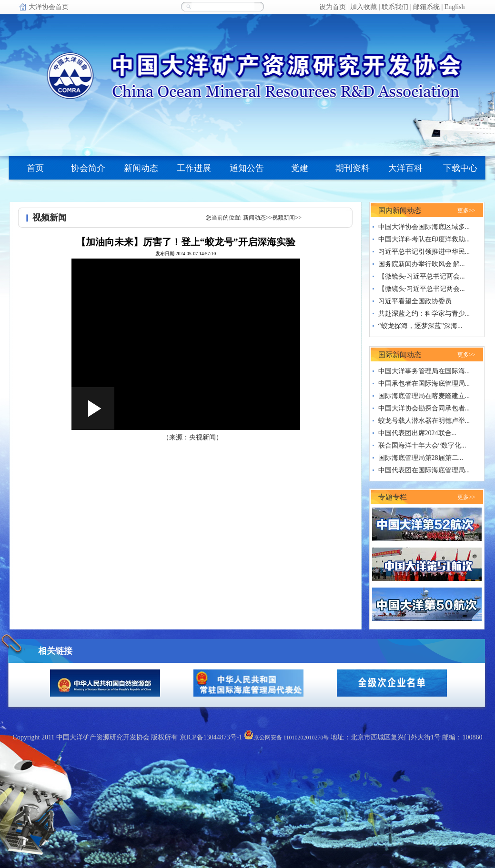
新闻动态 (254, 218)
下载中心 (460, 168)
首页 (35, 168)
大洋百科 (405, 168)
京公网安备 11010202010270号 (287, 738)
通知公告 (247, 168)
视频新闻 (283, 218)
